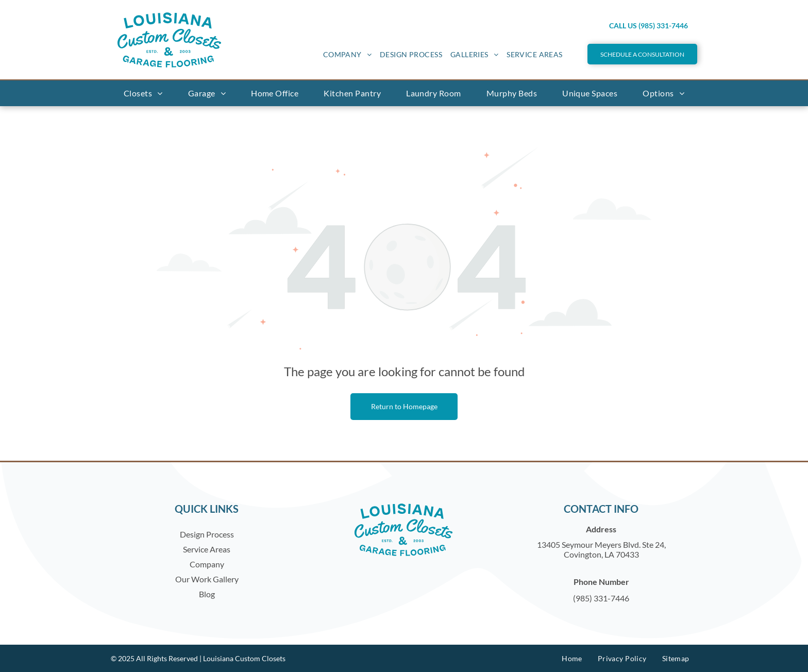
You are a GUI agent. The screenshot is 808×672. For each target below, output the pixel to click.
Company (207, 564)
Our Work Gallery (207, 579)
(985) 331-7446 (601, 598)
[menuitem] (347, 54)
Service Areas (207, 549)
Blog (207, 594)
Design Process (207, 534)
